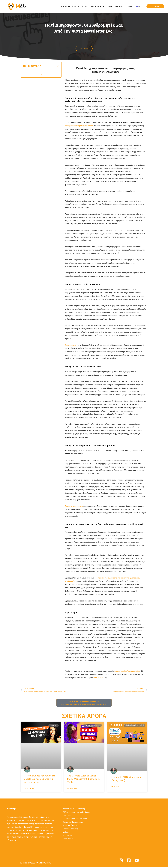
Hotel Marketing (69, 839)
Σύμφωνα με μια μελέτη (74, 506)
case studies (105, 678)
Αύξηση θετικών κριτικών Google (76, 812)
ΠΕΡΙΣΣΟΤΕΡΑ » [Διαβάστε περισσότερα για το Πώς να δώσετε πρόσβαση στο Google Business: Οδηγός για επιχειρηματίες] (29, 789)
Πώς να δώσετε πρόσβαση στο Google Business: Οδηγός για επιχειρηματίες (40, 779)
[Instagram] (121, 861)
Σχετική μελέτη (71, 345)
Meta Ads (66, 832)
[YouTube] (137, 861)
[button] (58, 66)
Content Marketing (70, 829)
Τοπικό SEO (67, 816)
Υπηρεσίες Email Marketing (73, 809)
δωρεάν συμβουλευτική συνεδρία (128, 671)
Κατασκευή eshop (70, 826)
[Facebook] (129, 861)
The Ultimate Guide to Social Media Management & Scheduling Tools (84, 779)
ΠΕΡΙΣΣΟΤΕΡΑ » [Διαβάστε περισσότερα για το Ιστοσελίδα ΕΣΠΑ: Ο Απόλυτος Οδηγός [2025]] (115, 787)
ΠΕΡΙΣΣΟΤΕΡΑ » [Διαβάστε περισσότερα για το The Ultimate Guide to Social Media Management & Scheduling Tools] (72, 789)
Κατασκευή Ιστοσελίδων (73, 822)
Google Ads (67, 835)
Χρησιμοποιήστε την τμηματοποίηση (79, 126)
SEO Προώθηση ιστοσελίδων (74, 819)
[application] (78, 6)
